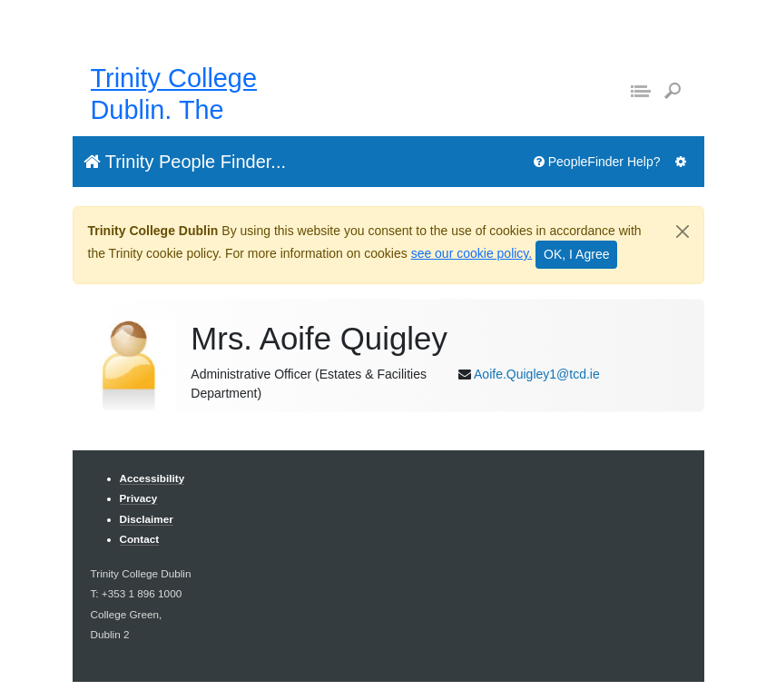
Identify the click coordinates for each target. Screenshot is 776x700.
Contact (140, 539)
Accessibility (152, 478)
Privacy (139, 498)
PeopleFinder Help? (597, 162)
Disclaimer (147, 519)
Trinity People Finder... (185, 162)
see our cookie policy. (472, 253)
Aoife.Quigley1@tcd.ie (537, 374)
